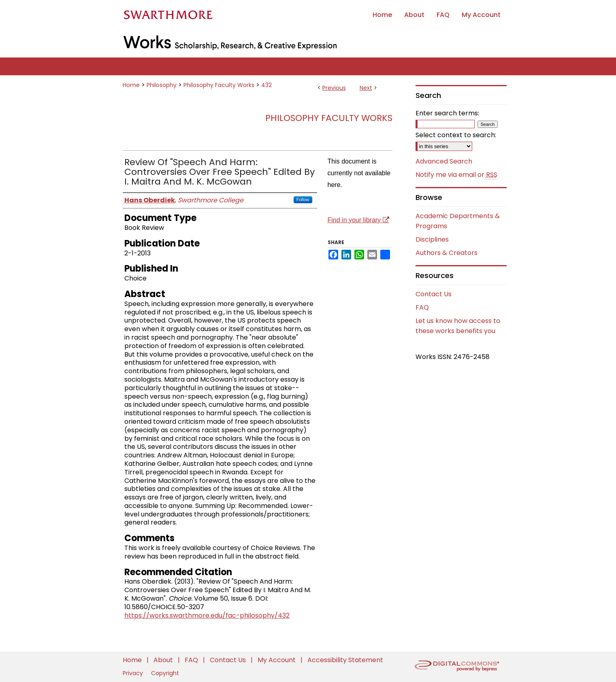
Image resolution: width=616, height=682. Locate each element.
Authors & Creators (447, 253)
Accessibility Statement (345, 660)
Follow (303, 200)
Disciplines (432, 239)
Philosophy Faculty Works (219, 85)
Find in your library (358, 220)
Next (366, 88)
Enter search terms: (447, 113)
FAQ (422, 307)
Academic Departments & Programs (458, 221)
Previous (334, 88)
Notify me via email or (456, 175)
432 (266, 85)
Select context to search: (456, 135)
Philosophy (162, 85)
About (164, 660)
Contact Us (434, 294)
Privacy (134, 673)
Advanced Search (444, 161)
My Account (277, 660)
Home (131, 85)
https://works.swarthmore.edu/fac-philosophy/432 (207, 615)
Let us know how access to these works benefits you (458, 326)
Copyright (165, 673)
